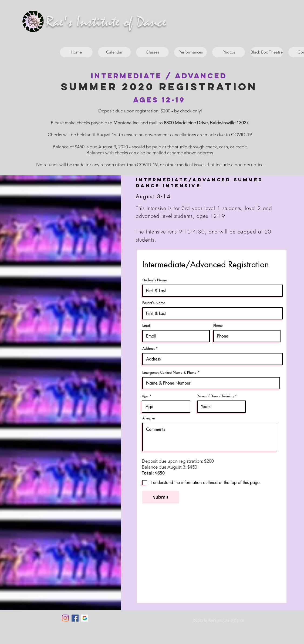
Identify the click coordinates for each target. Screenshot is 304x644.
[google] (85, 618)
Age (145, 396)
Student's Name (155, 280)
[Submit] (161, 497)
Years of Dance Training (215, 396)
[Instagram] (65, 618)
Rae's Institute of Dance (106, 22)
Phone (218, 326)
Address (148, 348)
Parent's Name (154, 303)
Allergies (149, 418)
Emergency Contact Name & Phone (169, 373)
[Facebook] (75, 618)
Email (146, 326)
